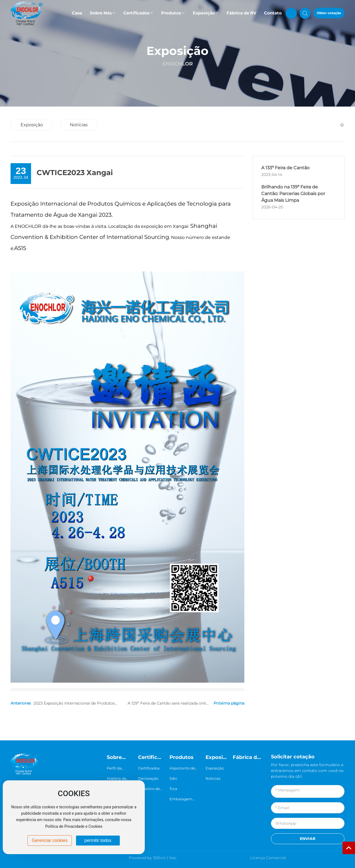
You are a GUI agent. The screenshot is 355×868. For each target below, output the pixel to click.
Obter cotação (329, 13)
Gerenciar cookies (50, 840)
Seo (173, 858)
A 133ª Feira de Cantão (285, 168)
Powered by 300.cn (147, 858)
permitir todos (98, 840)
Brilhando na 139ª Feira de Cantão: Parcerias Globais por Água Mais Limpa (293, 194)
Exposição (177, 51)
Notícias (79, 125)
